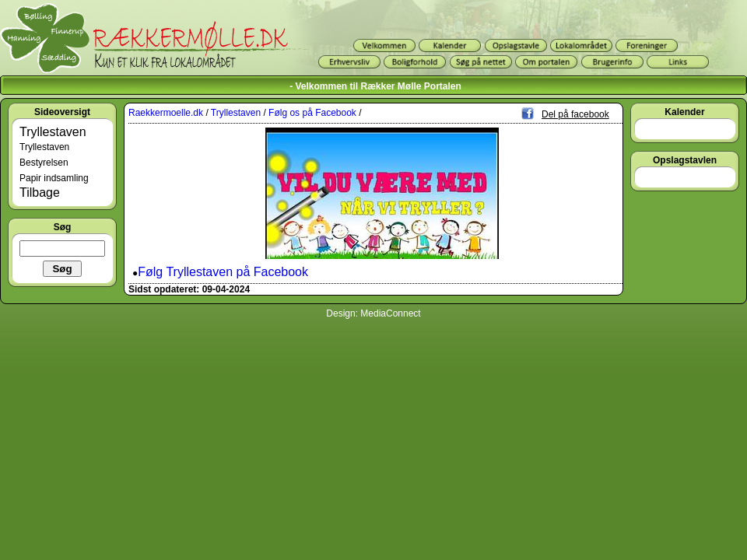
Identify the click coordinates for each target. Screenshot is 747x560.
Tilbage (40, 192)
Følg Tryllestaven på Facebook (223, 272)
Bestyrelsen (44, 163)
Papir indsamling (54, 178)
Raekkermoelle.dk (166, 113)
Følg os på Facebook (312, 113)
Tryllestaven (53, 132)
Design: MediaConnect (373, 313)
